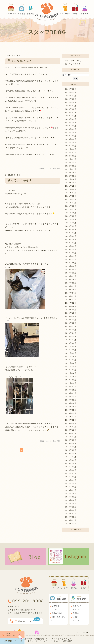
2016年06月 (71, 407)
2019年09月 (71, 276)
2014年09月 (71, 477)
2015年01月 (71, 463)
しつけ (75, 617)
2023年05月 (71, 129)
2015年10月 (71, 433)
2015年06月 (71, 447)
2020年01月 (71, 263)
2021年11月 (71, 189)
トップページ (11, 14)
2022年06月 (71, 166)
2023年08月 (71, 119)
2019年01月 (71, 303)
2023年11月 (71, 109)
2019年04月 (71, 293)
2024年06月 (71, 89)
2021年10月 (71, 193)
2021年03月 (71, 216)
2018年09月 (71, 316)
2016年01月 (71, 423)
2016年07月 (71, 403)
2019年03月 (71, 296)
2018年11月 (71, 310)
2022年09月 (71, 156)
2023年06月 (71, 126)
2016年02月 (71, 420)
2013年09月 (71, 517)
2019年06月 (71, 286)
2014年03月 (71, 497)
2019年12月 (71, 266)
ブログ (75, 14)
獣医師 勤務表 (57, 613)
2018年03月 (71, 336)
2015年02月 (71, 460)
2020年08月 (71, 239)
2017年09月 (71, 356)
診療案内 (31, 14)
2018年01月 (71, 343)
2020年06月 (71, 246)
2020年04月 (71, 253)
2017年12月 (71, 346)
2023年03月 (71, 136)
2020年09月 (71, 236)
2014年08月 (71, 480)
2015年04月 (71, 453)
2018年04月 (71, 333)
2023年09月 (71, 116)
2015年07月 (71, 443)
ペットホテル (65, 14)
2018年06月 (71, 326)
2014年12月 (71, 467)
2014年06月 (71, 487)
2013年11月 (71, 510)
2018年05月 (71, 330)
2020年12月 (71, 226)
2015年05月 (71, 450)
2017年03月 (71, 376)
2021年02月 (71, 219)
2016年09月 (71, 397)
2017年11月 (71, 350)
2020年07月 (71, 243)
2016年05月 (71, 410)
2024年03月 (71, 96)
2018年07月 (71, 323)
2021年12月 (71, 186)
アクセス (55, 610)
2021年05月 (71, 209)
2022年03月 (71, 176)
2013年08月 (71, 520)
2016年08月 (71, 400)
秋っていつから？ (20, 180)
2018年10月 (71, 313)
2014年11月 (71, 470)
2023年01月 (71, 142)
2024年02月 (71, 99)
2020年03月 (71, 256)
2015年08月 (71, 440)
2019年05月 (71, 290)
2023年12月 (71, 106)
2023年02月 (71, 139)
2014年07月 (71, 483)
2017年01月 (71, 383)
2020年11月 (71, 229)
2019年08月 (71, 280)
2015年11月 (71, 430)
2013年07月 (71, 524)
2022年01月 (71, 183)
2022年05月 (71, 169)
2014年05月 (71, 490)
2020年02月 (71, 259)
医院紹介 (22, 14)
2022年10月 (71, 153)
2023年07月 (71, 122)
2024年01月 (71, 102)
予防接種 (76, 613)
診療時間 (55, 606)
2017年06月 (71, 366)
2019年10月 (71, 273)
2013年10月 (71, 514)
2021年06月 (71, 206)
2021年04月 (71, 213)
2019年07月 (71, 283)
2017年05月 (71, 370)
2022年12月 (71, 146)
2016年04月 (71, 413)
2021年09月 (71, 196)
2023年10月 (71, 112)
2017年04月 (71, 373)
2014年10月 (71, 473)
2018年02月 (71, 340)
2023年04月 (71, 132)
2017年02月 (71, 380)
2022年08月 (71, 159)
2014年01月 (71, 504)
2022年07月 (71, 163)
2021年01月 (71, 223)
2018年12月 (71, 306)
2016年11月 (71, 390)
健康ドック (77, 606)
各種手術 (76, 610)
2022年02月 (71, 179)
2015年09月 (71, 437)
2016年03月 (71, 417)
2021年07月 (71, 203)
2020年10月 (71, 233)
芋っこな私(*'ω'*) (20, 61)
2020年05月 (71, 249)
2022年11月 (71, 149)
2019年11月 (71, 270)
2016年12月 (71, 387)
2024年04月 (71, 92)
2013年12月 (71, 507)
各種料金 (85, 14)
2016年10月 (71, 393)
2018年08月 (71, 320)
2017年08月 (71, 360)
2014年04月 (71, 494)
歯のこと (76, 621)
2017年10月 (71, 353)
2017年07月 (71, 363)
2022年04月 (71, 173)
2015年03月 (71, 457)
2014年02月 (71, 500)
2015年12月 (71, 427)
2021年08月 (71, 199)
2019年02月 (71, 300)
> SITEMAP (83, 632)
